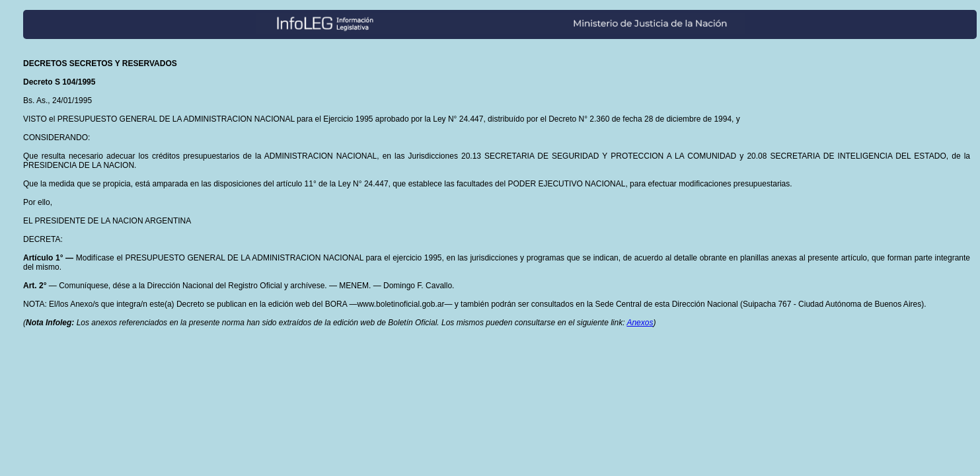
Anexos (640, 323)
